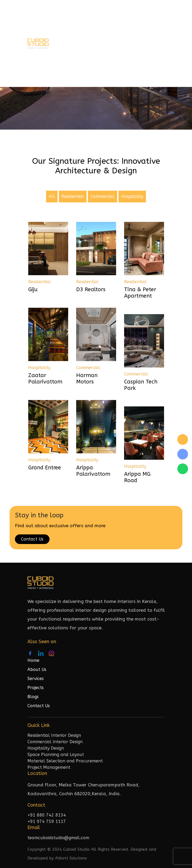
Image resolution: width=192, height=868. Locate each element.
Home (33, 660)
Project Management (49, 767)
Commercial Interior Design (55, 742)
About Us (37, 669)
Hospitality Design (46, 748)
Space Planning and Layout (56, 755)
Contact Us (32, 539)
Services (36, 679)
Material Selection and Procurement (65, 761)
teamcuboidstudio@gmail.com (58, 838)
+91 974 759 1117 (47, 821)
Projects (36, 688)
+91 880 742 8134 (47, 815)
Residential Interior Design (54, 735)
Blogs (33, 697)
